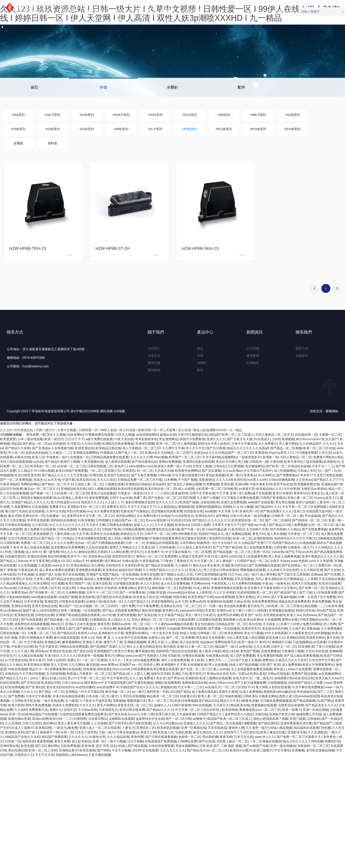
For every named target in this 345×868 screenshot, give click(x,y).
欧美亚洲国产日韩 (200, 597)
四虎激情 (59, 444)
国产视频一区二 (41, 493)
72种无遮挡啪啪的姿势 (210, 574)
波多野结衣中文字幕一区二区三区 (90, 516)
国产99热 (103, 750)
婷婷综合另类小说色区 (214, 444)
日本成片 (209, 615)
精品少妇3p (230, 651)
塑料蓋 (53, 143)
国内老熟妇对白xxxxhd (113, 669)
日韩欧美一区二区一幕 (287, 516)
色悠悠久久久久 (92, 502)
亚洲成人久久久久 (196, 723)
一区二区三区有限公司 (105, 471)
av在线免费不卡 (107, 687)
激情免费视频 (98, 498)
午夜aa (267, 583)
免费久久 (74, 660)
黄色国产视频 (250, 651)
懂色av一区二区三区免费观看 (157, 556)
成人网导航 (268, 574)
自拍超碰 (173, 629)
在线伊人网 (151, 665)
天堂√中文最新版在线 (193, 435)
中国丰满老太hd (261, 484)
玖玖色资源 (292, 489)
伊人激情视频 (187, 444)
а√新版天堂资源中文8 (194, 556)
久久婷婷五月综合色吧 (283, 570)
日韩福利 (313, 719)
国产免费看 (16, 696)
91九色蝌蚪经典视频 (246, 583)
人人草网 (310, 579)
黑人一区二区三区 (160, 701)
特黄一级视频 (70, 610)
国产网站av (112, 561)
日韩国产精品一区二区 (253, 561)
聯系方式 (302, 348)
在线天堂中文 (242, 678)
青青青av (250, 475)
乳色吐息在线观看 (32, 511)
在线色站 (11, 674)
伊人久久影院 (149, 583)
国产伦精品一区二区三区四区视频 (172, 498)
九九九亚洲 (261, 647)
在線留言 (302, 356)
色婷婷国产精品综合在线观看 (176, 651)
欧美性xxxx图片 (241, 750)
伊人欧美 (197, 660)
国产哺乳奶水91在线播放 (114, 597)
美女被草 (213, 565)
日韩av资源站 (229, 570)
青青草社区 (301, 493)
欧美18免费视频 (186, 701)
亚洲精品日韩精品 (138, 484)
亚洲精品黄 (52, 642)
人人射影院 (204, 592)
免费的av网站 (30, 484)
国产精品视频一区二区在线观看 (66, 619)
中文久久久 (87, 705)
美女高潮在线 (18, 750)
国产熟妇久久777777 (328, 480)
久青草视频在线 (92, 462)
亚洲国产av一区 (130, 665)
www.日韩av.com (221, 683)
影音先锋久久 (275, 638)
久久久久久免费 (62, 543)
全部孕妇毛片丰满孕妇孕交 (124, 565)
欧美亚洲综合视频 (37, 665)
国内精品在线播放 (63, 520)
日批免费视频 (70, 746)
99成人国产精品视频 (243, 665)
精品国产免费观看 (54, 737)
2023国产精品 (180, 692)
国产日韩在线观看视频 (161, 737)
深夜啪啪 (119, 701)
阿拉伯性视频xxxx (79, 511)
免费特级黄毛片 (226, 642)
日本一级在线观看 (30, 439)
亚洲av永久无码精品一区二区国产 (169, 453)
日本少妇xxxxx (72, 683)
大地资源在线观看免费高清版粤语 (83, 714)
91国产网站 (325, 701)
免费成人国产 (65, 629)
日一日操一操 (212, 606)
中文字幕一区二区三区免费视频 (305, 507)
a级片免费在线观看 (99, 439)
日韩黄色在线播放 (119, 525)
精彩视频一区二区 (164, 588)
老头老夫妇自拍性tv (60, 687)
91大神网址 (266, 475)
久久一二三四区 (159, 493)
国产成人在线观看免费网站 (121, 610)
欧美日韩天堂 (165, 714)
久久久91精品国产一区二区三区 (231, 453)
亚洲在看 (227, 484)
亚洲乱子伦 (180, 674)
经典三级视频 (14, 552)
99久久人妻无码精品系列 (144, 647)
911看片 (112, 696)
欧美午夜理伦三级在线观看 (303, 462)
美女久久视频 (56, 435)
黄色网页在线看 (220, 538)
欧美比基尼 (258, 674)
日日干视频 (135, 741)
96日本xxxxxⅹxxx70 (309, 439)
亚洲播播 (298, 750)
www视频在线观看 (44, 597)
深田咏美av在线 (99, 556)
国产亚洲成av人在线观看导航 (53, 448)
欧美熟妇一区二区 (43, 466)
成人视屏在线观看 (117, 462)
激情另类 (103, 624)
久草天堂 (325, 453)
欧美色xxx (182, 525)
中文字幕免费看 (147, 606)
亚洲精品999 (295, 638)
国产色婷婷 (278, 529)
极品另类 (14, 516)
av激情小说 (94, 601)
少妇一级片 (250, 574)
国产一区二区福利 (278, 520)
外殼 (103, 87)
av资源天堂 (247, 489)
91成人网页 (201, 588)
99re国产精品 (326, 610)
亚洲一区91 (261, 552)
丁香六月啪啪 (325, 647)
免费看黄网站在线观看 (65, 669)
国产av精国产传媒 (256, 746)
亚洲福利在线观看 (220, 601)
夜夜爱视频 (45, 741)
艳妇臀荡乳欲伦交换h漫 (163, 529)
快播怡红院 (332, 741)
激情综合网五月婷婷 (92, 552)
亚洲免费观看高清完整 (296, 723)
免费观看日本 (38, 710)
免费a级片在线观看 (258, 493)
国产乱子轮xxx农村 (299, 552)
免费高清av (19, 592)
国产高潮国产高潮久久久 (107, 647)
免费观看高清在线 (194, 683)
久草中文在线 (56, 511)
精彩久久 (48, 629)
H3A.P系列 (53, 115)
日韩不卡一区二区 (157, 534)
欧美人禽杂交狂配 (273, 732)
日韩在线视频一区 (13, 633)
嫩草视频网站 (71, 642)
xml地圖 (119, 411)
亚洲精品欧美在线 (73, 489)
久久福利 (21, 710)
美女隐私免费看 (235, 606)
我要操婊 (313, 629)
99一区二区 (145, 471)
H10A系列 (87, 115)
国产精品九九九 (11, 678)
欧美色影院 (87, 597)
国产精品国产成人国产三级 (293, 592)
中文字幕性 (282, 750)
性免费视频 (211, 484)
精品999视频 (57, 556)
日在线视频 (40, 507)
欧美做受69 (180, 493)
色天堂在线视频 (73, 574)
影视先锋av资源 (19, 719)
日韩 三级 (147, 714)
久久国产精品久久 (137, 601)
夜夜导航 (226, 737)
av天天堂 (181, 601)
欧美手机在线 (283, 484)
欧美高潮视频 (14, 687)
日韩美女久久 (24, 755)
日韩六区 (236, 516)
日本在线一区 (95, 696)
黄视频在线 (168, 687)
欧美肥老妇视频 (168, 728)
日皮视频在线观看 (126, 583)
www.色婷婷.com (303, 561)
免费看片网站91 (324, 457)
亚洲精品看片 (68, 750)
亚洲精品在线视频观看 (162, 543)
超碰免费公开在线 (309, 714)
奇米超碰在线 (306, 692)
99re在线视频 (202, 705)
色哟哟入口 (230, 507)
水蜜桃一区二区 (330, 435)
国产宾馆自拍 (30, 683)
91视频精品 (98, 619)
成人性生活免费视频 (175, 583)
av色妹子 (167, 516)
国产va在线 (207, 741)
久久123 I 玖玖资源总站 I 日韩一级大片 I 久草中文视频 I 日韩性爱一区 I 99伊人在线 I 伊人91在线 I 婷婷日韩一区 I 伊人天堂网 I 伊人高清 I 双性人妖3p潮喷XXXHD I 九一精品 (121, 430)
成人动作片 (33, 552)
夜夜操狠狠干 (43, 534)
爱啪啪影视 (186, 507)
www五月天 (61, 565)
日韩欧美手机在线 (27, 701)
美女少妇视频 (9, 692)
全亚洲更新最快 (274, 615)
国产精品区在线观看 (159, 565)
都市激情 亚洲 (173, 647)
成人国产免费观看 (243, 656)
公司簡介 (154, 348)
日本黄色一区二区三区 (303, 534)
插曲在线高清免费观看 (294, 601)
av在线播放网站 (147, 435)
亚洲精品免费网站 (86, 453)
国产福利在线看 (140, 723)
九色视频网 (272, 619)
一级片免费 (127, 606)
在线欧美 (174, 656)
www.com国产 (135, 656)
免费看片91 (57, 507)
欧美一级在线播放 (257, 516)
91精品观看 (183, 732)
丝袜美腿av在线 (217, 656)
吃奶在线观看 (9, 683)
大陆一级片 (107, 732)
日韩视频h (103, 520)
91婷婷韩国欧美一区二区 (255, 592)
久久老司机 (40, 525)
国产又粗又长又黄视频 (293, 574)
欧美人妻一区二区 (210, 696)
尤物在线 (261, 714)
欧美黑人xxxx (87, 633)
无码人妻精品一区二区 (296, 457)
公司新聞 (253, 348)
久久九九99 (224, 480)
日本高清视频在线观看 (90, 538)
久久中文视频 (164, 525)
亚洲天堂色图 (149, 574)
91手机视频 (26, 574)
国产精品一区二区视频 (286, 448)
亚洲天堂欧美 (102, 583)
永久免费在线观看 (106, 511)
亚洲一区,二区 (166, 444)
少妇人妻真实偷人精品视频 (245, 638)
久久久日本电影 (224, 592)
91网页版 (96, 475)
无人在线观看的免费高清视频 (251, 669)
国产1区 (41, 746)
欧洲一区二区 (242, 538)
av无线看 (320, 642)
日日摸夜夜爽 (9, 543)
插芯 (34, 87)
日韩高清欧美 (210, 502)
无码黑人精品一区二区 (232, 741)
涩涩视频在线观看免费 (167, 511)
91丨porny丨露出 (36, 678)
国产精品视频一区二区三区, (232, 552)
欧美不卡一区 (77, 556)
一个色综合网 (106, 629)
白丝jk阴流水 (184, 516)
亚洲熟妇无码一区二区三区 (86, 507)
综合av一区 (83, 543)
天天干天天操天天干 (142, 507)
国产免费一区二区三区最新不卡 (299, 737)
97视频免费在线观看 (99, 435)
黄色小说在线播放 (103, 493)
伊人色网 (330, 624)
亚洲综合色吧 (21, 606)
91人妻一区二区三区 (199, 647)
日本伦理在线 (33, 601)
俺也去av (199, 565)
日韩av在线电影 (279, 674)
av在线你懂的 (85, 687)
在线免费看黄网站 (264, 601)
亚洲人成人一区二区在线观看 (100, 728)
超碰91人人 (162, 705)
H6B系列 (224, 115)
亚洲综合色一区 (33, 516)
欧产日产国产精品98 (227, 547)
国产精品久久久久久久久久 (211, 520)
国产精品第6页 (268, 723)
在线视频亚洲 (197, 665)
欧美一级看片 (292, 710)
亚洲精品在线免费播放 (118, 444)
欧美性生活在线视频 (105, 534)
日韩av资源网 (67, 529)
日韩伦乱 (220, 466)
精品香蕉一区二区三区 (162, 696)
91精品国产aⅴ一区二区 (128, 520)
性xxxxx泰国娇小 (158, 520)
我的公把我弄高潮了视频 (271, 719)
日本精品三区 (27, 588)
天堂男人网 (41, 579)
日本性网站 (187, 543)
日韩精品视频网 (133, 529)
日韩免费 (280, 547)
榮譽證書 (154, 363)
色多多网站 (75, 435)
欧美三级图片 (263, 750)
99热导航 (180, 597)
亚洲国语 (191, 678)
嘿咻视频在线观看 (253, 570)
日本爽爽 (170, 480)
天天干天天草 (44, 755)
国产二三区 (325, 692)
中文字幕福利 (33, 642)
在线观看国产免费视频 (161, 741)
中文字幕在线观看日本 (188, 475)
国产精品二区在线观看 (226, 723)
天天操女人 (271, 624)
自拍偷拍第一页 (306, 435)
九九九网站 (76, 665)
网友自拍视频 (151, 610)
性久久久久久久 (167, 502)
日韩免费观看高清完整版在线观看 (154, 669)
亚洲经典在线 (9, 746)
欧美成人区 (166, 732)
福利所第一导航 (158, 692)
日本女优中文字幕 (321, 660)
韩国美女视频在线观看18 (38, 498)
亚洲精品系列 (14, 732)
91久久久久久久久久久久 (67, 525)
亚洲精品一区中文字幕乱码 (84, 692)
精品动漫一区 (113, 601)
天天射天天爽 (96, 525)
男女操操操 (313, 516)
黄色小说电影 (305, 502)
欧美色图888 (233, 633)
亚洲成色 (261, 453)
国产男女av (176, 678)
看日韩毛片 (255, 606)
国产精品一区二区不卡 (57, 484)
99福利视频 (233, 696)
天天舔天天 (221, 705)
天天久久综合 (106, 480)
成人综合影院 (189, 642)
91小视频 (246, 507)
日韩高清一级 (259, 462)
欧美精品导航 (51, 683)
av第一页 (67, 732)
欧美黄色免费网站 (188, 471)
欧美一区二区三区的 (43, 750)
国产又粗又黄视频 (144, 475)
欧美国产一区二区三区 (185, 457)
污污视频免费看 (306, 453)
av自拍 (38, 462)
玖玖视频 (57, 583)
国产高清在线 (147, 615)
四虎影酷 (185, 588)
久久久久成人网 (22, 651)
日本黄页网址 (98, 719)
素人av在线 (221, 669)
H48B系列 (121, 129)
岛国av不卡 (80, 561)
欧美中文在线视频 (134, 638)
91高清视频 (86, 520)
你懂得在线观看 (193, 656)
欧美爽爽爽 (76, 547)
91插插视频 (307, 543)
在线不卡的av (280, 561)
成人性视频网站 (285, 471)
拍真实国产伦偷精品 (135, 511)
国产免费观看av (287, 475)
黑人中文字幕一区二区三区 (86, 678)
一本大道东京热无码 (164, 633)
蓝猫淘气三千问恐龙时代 (241, 732)
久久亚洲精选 (317, 732)
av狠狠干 (199, 719)
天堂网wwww (200, 583)
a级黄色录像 (250, 701)
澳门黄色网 (51, 552)
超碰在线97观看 (130, 570)
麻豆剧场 (92, 665)
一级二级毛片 (263, 678)
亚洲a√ (70, 624)
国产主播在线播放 (140, 683)
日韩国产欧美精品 (273, 498)
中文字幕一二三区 (190, 687)
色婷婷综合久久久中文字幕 (293, 538)
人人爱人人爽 (140, 674)
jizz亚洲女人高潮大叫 (72, 498)
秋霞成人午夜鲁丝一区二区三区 (89, 674)
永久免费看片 (268, 444)
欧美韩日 (238, 529)
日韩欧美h (250, 696)
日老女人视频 (202, 466)
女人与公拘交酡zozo (167, 723)
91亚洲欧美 (306, 647)
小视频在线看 (114, 484)
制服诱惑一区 (206, 543)
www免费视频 (224, 597)
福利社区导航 (161, 674)
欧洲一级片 (234, 475)
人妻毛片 (128, 728)
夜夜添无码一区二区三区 (135, 705)
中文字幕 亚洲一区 (229, 493)
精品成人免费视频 (97, 579)
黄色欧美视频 (215, 475)
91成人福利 (219, 556)
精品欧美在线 (240, 705)
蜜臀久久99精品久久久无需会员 (132, 547)
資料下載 (144, 11)
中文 (283, 11)
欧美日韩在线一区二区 (161, 489)
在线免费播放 (270, 651)
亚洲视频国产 (103, 651)
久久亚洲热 (13, 723)
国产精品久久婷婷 (18, 448)
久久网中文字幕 (173, 448)
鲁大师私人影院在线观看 (273, 687)
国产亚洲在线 (35, 687)
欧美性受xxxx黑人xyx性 (250, 480)
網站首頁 (71, 11)
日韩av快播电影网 (282, 480)
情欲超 (16, 444)
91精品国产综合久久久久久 (140, 687)
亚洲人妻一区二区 (300, 498)
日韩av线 (164, 475)
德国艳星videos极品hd (279, 692)
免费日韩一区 (328, 565)
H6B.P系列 (258, 115)
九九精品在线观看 (30, 656)
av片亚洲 (109, 615)
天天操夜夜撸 (186, 714)
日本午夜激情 (86, 624)
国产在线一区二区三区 (196, 669)
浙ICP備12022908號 (85, 411)
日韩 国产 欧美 (270, 665)
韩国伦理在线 (305, 610)
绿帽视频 (250, 723)
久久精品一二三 (60, 453)
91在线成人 (262, 439)
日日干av (234, 574)
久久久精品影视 (118, 737)
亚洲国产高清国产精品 (102, 574)
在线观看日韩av (285, 678)
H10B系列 (292, 115)
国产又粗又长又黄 (240, 439)
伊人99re (263, 597)
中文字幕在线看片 (178, 552)
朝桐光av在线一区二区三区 (131, 624)
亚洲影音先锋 (297, 732)
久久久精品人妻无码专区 (194, 547)
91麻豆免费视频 (222, 579)
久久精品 (294, 529)
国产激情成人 (86, 629)
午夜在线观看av (128, 732)
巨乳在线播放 (244, 579)
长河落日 (73, 444)
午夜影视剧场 (149, 561)
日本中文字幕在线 (244, 444)
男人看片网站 (288, 444)
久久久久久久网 (141, 457)
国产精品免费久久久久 (276, 511)
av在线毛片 (213, 687)
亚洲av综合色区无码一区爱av (228, 674)
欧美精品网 (43, 728)
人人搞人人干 (114, 502)
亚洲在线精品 (80, 565)
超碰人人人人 (143, 525)
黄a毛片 (265, 642)
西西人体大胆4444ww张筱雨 (299, 696)
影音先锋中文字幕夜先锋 (262, 588)
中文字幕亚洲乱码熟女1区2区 (50, 561)
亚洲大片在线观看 (304, 583)
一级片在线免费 (52, 701)
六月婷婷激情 (165, 547)
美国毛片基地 (228, 692)
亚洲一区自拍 (18, 714)
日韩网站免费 (187, 741)
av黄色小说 (156, 638)
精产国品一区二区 (51, 692)
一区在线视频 (129, 574)
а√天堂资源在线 (16, 660)
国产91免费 (332, 574)
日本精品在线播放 (18, 525)
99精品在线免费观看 (74, 647)
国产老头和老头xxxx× (123, 714)
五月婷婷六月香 (257, 529)
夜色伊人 (121, 466)
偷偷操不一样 (49, 732)
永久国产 (331, 439)
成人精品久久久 (119, 619)
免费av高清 (197, 601)
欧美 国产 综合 (251, 615)
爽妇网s (53, 746)
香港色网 (137, 737)
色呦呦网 (336, 651)
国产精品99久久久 (268, 507)
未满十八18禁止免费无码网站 (301, 624)
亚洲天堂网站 (245, 597)
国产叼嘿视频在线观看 (108, 543)
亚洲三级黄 (297, 719)
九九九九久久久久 (172, 750)
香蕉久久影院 (162, 579)
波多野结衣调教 (228, 615)
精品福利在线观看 (306, 728)
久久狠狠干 (183, 565)
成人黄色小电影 (210, 651)
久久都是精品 (167, 507)
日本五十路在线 (86, 732)
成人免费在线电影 (204, 692)
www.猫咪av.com (140, 466)
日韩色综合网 (44, 615)
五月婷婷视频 (56, 674)
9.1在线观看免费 (255, 556)
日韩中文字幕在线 (202, 493)
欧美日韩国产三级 (78, 583)
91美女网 (69, 588)
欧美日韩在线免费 (132, 710)
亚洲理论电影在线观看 (198, 462)
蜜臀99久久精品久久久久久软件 (285, 660)
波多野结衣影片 (123, 556)
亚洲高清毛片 (251, 629)
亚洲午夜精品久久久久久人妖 (322, 556)
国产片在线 (332, 570)
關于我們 (95, 11)
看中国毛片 (197, 674)
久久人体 (136, 678)
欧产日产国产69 (122, 579)
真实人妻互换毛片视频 (74, 723)
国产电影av (250, 525)
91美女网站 (41, 583)
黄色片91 (259, 534)
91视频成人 (108, 453)
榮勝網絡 (332, 411)
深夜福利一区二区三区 (313, 746)
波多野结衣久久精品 (239, 714)
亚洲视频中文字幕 (173, 665)
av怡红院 (235, 556)
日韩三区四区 (32, 723)
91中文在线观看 (276, 633)
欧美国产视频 (189, 502)
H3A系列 (18, 115)
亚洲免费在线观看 (88, 570)
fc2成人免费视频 (295, 525)
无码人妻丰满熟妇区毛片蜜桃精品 (279, 579)
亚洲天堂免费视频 (233, 502)
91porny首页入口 (281, 453)
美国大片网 (148, 732)
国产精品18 (121, 674)
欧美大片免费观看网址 (318, 665)
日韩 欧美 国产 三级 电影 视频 (220, 746)
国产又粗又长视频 (248, 660)
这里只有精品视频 (329, 475)
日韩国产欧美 (111, 529)
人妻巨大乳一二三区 (220, 660)
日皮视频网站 (302, 642)
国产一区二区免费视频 (16, 480)
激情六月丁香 (113, 642)
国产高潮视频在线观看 (264, 565)
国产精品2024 (208, 701)
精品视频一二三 (315, 606)
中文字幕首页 (48, 647)
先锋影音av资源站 (314, 489)
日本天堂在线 (244, 737)
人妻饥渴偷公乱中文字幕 (71, 534)
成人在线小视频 (119, 538)
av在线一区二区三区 (71, 466)
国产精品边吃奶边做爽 (67, 579)
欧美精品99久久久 (269, 489)
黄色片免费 (62, 741)
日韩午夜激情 (181, 705)
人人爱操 (171, 642)
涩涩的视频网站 (162, 601)
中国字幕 (68, 480)
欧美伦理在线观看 (131, 489)
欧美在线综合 (86, 480)
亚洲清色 (129, 471)
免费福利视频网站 (208, 507)
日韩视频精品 (277, 683)
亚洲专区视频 (145, 444)
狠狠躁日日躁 (281, 642)
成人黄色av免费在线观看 (56, 570)
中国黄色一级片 (57, 457)
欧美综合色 (306, 678)
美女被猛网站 (255, 466)
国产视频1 (168, 574)
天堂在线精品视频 (331, 579)
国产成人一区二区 (131, 453)
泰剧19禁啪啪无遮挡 (140, 502)
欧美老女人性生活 (146, 597)
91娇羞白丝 (188, 696)
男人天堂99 (59, 665)
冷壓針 (172, 87)
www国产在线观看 (261, 502)
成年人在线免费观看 (175, 660)
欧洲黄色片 (331, 462)
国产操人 (32, 732)
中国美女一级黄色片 (132, 493)
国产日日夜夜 (216, 448)
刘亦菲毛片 (8, 656)
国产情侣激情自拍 (144, 462)
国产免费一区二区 (311, 588)
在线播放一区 (80, 457)
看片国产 (11, 511)
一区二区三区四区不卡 (238, 687)
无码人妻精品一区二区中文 (274, 435)
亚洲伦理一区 (249, 511)
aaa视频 (210, 511)
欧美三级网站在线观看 (215, 678)
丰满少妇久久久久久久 (60, 656)
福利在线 (29, 741)
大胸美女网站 (268, 696)
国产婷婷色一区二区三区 (309, 520)
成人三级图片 (24, 728)
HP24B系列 (292, 129)
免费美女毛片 (116, 507)
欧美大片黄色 (124, 651)
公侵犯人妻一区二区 (89, 484)
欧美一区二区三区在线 (319, 448)
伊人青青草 (157, 629)
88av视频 (161, 457)
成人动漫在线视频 (36, 547)
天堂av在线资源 (316, 651)
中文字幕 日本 (228, 511)
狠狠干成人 (31, 610)
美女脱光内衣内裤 (275, 629)
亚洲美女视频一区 (27, 629)
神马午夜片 (37, 660)
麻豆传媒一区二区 (118, 692)
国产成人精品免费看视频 (301, 656)
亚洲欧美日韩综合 (234, 565)
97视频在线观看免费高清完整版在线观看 (178, 538)
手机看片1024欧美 (24, 647)
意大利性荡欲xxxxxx (65, 502)
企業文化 (154, 356)
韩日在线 (255, 624)
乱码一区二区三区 (321, 525)
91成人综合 (58, 678)
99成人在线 (188, 633)
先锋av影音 (130, 561)
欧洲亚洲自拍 (84, 448)
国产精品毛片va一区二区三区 (208, 750)
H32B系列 (87, 129)
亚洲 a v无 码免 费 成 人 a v (100, 638)
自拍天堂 (70, 710)
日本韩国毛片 (108, 710)
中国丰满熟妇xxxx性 (314, 619)
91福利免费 (143, 579)
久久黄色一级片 (257, 728)
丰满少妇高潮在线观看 (68, 696)
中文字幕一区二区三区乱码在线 (198, 710)
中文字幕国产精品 (171, 615)
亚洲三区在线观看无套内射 (312, 511)
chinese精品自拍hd (181, 592)
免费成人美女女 (155, 678)
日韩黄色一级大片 (300, 547)
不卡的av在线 (88, 710)
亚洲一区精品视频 (315, 710)
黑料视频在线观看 (194, 629)
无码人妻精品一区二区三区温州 (154, 619)
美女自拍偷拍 (204, 624)
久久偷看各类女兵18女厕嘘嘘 (309, 633)
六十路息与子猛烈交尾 (95, 701)
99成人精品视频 (281, 728)
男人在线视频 (218, 665)
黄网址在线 (290, 619)
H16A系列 (155, 115)
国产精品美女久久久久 (321, 705)
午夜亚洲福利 (9, 484)
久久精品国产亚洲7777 (254, 543)
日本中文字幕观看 (38, 696)
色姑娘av (206, 642)
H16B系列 (18, 129)
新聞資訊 (168, 11)
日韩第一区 (13, 741)
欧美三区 (38, 457)
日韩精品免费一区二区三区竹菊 (140, 480)
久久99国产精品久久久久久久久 (165, 570)
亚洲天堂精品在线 (44, 606)
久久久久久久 (78, 737)
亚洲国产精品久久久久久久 (30, 502)
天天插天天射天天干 (226, 525)
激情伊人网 (236, 728)
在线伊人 (40, 480)
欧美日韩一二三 (61, 719)
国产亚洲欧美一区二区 (45, 592)
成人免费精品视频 (238, 534)
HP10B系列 (224, 129)
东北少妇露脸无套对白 (24, 538)
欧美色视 (27, 746)
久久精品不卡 (27, 471)
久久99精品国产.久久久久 (317, 444)
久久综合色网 (91, 444)
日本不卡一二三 (323, 466)
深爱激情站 (207, 480)
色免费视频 (140, 538)
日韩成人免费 (200, 525)
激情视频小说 (232, 619)
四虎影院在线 (193, 511)
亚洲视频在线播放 (281, 610)
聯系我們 (192, 11)
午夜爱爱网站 (21, 507)
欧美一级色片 (248, 642)
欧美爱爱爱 (8, 439)
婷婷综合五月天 (131, 534)
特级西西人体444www (71, 755)
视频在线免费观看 (168, 683)
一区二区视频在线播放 (265, 741)
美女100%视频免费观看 (143, 660)
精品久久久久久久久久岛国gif (248, 448)
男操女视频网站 (186, 746)
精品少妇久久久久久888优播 (303, 741)
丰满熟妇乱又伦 (89, 529)
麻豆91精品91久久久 (208, 732)
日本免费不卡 (154, 552)
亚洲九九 (195, 570)
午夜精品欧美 (28, 570)
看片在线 (333, 638)
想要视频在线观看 (264, 705)
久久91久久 (29, 692)
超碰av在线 (168, 435)
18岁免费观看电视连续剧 (191, 579)
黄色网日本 (170, 610)
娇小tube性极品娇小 (216, 529)
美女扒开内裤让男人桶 (232, 462)
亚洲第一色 (270, 457)
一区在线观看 (91, 610)
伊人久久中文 (195, 448)
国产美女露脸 (211, 471)
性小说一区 (16, 453)
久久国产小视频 (208, 498)
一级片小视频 (116, 741)
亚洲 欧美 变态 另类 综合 (99, 746)
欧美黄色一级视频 (90, 656)
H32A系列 (190, 115)
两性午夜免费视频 (38, 705)
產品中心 (119, 11)
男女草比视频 (285, 502)
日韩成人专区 (307, 471)
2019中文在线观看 (145, 750)
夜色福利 (159, 484)
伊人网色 (97, 565)
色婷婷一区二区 (189, 737)
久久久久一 (116, 660)
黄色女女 (317, 493)
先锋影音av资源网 (291, 705)
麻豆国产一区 (68, 606)
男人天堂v (210, 570)
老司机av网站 (125, 516)
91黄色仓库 (97, 737)
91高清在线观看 (329, 583)
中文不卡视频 (121, 750)
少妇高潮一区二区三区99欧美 (216, 489)
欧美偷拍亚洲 (24, 615)
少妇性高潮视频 (283, 439)
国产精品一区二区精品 (57, 538)
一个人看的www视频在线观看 (172, 624)
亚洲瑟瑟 (51, 601)
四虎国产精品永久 (211, 534)
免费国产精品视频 (304, 674)
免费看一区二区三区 (35, 543)
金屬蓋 (18, 143)
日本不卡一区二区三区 (102, 592)
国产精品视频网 (304, 701)
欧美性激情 (87, 750)
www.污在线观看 (300, 669)
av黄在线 (245, 647)
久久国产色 (297, 629)
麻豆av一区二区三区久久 (42, 489)
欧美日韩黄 (16, 705)
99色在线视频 (18, 669)
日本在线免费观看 (161, 746)
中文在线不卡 (227, 543)
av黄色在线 (22, 457)
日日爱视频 (235, 466)
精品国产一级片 (226, 647)
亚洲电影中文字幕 (111, 633)
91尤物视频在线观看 (328, 538)
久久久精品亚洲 (311, 570)
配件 (241, 87)
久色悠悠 (44, 565)
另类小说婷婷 (56, 660)
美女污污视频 (253, 633)
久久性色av (304, 480)
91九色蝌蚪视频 (73, 592)
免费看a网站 (127, 588)
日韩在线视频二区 (100, 466)
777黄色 (166, 561)
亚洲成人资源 (92, 642)
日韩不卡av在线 (121, 498)
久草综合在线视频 (132, 696)
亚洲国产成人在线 (48, 574)
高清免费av (59, 547)
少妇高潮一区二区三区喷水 (284, 606)
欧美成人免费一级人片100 (173, 466)
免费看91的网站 (137, 633)
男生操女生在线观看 (210, 638)
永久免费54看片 (148, 516)
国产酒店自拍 (83, 651)
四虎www (309, 615)
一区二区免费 (202, 552)
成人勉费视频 (291, 665)
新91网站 (50, 723)
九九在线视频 (27, 565)
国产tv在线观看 (31, 619)
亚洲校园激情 (263, 538)
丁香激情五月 (183, 561)
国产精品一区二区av (37, 444)
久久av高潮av (232, 471)
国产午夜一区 (191, 529)
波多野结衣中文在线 (150, 719)
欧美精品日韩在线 (108, 448)
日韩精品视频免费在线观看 (110, 457)
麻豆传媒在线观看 (66, 638)
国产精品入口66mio (14, 561)
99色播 (326, 728)
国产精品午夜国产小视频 (62, 462)
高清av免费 (40, 719)
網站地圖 (106, 411)
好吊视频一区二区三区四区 (98, 606)
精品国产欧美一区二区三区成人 (232, 435)
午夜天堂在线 (124, 439)
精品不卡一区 (39, 669)
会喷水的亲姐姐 (37, 453)
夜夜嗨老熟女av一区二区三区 (260, 710)
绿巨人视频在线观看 (102, 489)
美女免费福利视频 (269, 656)
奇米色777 (307, 475)
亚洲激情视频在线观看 (227, 588)
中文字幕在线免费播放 (308, 687)
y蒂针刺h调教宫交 (184, 534)
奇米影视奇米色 (146, 439)
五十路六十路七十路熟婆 (250, 610)
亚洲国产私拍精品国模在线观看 (78, 615)
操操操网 (124, 629)
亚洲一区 (99, 741)
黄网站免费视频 (170, 462)
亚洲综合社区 (205, 516)
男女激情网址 (168, 439)
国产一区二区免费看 (180, 638)
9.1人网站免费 (118, 552)
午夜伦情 (276, 462)
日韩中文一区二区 (283, 647)
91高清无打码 (181, 520)
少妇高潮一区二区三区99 (71, 493)
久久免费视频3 (331, 629)
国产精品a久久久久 (160, 710)
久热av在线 (85, 588)
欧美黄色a (110, 570)
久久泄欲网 (324, 561)
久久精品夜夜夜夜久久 (16, 583)
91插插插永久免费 (39, 638)
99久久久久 (69, 552)
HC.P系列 (155, 129)
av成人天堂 (185, 574)
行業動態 (253, 363)
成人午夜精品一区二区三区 (141, 448)
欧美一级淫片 (54, 439)
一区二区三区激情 (94, 660)
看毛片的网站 (106, 705)
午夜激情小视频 (292, 651)
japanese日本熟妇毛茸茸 (197, 610)
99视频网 (7, 475)
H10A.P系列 (121, 115)
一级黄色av (282, 583)
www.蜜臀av (109, 665)
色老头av (201, 453)
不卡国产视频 (187, 480)
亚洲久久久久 (216, 439)
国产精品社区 (67, 633)
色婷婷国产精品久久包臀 (306, 683)
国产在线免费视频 (314, 529)
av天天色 (54, 480)
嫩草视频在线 (145, 651)
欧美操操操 (230, 710)
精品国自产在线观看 (43, 714)
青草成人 (280, 669)
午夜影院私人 (221, 583)
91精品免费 (186, 619)
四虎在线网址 (50, 610)
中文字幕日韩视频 (32, 674)
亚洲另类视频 (126, 615)
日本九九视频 (125, 435)
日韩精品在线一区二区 (231, 624)
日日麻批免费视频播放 (276, 701)
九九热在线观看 (97, 547)
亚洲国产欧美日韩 (282, 714)
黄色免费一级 (36, 435)
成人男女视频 (276, 534)
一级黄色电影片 (250, 457)
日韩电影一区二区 (210, 633)
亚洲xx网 (241, 484)
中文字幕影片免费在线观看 (240, 498)
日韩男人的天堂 (49, 588)
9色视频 (166, 597)
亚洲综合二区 (146, 728)
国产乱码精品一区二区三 (299, 565)
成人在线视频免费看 (258, 547)
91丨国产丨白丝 (329, 471)
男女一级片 (193, 615)
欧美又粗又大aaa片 (329, 678)
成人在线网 (186, 489)
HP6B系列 (190, 129)
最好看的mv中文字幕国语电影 (105, 683)
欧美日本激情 (282, 493)
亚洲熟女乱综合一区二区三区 (181, 606)
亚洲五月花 (156, 642)
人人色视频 (99, 723)
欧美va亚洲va (253, 619)
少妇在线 (277, 552)
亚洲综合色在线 (60, 651)
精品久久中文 (230, 701)
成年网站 (222, 516)
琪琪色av (41, 651)
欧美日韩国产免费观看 (71, 471)
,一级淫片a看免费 (65, 728)
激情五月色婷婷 (106, 588)
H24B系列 (52, 129)
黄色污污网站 (114, 656)
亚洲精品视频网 (135, 642)
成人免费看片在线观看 (40, 529)
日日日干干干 (75, 439)
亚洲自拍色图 (37, 556)
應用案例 (154, 370)
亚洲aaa (316, 574)
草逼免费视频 (321, 601)
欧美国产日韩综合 (117, 475)
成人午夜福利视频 (283, 597)
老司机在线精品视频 (320, 750)
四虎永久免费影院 (65, 705)
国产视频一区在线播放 (224, 629)
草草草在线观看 (38, 520)
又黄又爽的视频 (99, 755)
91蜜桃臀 (80, 719)
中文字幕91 (289, 588)
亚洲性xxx (224, 610)
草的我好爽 (210, 737)
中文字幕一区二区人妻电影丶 (215, 561)
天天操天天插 (164, 471)
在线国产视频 (68, 597)
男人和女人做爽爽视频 (284, 556)
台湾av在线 (8, 588)
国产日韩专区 (118, 723)
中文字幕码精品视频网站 (220, 457)
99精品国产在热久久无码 (23, 737)
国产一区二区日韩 (178, 719)
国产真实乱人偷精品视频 (184, 484)
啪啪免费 (96, 561)
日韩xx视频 (46, 471)
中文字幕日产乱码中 (258, 471)
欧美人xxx (294, 615)
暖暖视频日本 (136, 701)
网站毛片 (57, 624)
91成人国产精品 (271, 525)
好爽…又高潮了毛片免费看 (317, 597)
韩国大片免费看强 (192, 439)
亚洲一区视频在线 (193, 728)
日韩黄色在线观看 (71, 601)
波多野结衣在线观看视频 (32, 624)
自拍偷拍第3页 (15, 556)
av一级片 (138, 692)
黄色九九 (144, 588)
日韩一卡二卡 (135, 543)
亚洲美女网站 (315, 638)
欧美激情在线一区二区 (247, 520)
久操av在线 (242, 601)
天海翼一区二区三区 (41, 633)
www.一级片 (334, 687)
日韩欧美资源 (156, 592)
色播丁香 (140, 498)
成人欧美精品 (81, 741)
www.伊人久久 (265, 737)
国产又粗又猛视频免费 (250, 683)
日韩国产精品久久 (210, 714)
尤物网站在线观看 (121, 719)
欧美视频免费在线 (307, 484)
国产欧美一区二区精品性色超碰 (288, 466)
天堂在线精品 (217, 728)
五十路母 (71, 701)
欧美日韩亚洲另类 (27, 475)
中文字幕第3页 (117, 678)
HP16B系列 (258, 129)
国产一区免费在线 (132, 592)
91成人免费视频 (251, 692)
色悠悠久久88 (156, 656)
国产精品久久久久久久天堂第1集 (65, 475)
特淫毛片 (137, 552)
